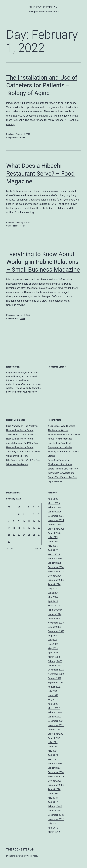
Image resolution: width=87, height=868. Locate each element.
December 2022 (56, 670)
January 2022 (55, 717)
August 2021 (54, 738)
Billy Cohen (12, 460)
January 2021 (55, 768)
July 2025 (53, 537)
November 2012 (56, 819)
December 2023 (56, 618)
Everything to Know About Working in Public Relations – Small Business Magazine (43, 262)
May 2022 (53, 700)
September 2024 (56, 580)
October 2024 (55, 576)
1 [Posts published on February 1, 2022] (14, 514)
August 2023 (54, 636)
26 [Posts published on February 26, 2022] (34, 535)
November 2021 (56, 725)
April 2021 (53, 755)
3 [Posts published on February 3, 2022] (24, 514)
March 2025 (54, 554)
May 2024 (53, 597)
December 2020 (56, 772)
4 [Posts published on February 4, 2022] (29, 514)
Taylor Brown (13, 434)
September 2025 (56, 529)
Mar (38, 548)
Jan (10, 548)
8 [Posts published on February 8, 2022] (14, 521)
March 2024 (54, 606)
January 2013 (55, 811)
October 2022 (55, 678)
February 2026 (55, 507)
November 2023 (56, 623)
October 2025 (55, 525)
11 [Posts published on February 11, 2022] (29, 521)
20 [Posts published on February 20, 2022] (39, 528)
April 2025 (53, 550)
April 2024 (53, 601)
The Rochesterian (43, 7)
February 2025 (55, 559)
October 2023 (55, 627)
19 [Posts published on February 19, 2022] (34, 528)
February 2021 (55, 764)
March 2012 (54, 832)
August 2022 (54, 687)
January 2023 (55, 665)
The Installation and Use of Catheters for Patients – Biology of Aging (42, 85)
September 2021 (56, 734)
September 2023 (56, 631)
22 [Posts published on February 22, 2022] (14, 535)
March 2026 (54, 503)
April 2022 (53, 704)
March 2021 (54, 759)
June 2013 (53, 794)
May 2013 (53, 798)
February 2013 (55, 806)
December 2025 (56, 516)
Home (23, 138)
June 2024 (53, 593)
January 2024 (55, 614)
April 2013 (53, 802)
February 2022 (55, 712)
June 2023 (53, 644)
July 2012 (53, 823)
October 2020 (55, 781)
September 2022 (56, 683)
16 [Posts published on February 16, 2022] (19, 528)
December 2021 (56, 721)
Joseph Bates (13, 443)
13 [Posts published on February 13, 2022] (39, 521)
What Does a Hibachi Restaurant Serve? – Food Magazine (40, 174)
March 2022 (54, 708)
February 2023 (55, 661)
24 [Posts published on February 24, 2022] (24, 535)
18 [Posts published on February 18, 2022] (29, 528)
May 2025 (53, 546)
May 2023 (53, 648)
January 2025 (55, 563)
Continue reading (24, 212)
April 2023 (53, 653)
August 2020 (54, 789)
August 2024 (54, 584)
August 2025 (54, 533)
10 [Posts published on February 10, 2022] (24, 521)
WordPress (32, 856)
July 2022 (53, 691)
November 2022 (56, 674)
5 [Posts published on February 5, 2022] (34, 514)
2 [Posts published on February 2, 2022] (19, 514)
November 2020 (56, 776)
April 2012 (53, 828)
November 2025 (56, 520)
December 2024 (56, 567)
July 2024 (53, 589)
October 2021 (55, 730)
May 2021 (53, 751)
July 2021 (53, 742)
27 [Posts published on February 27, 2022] (39, 535)
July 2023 (53, 640)
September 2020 (56, 785)
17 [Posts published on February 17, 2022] (24, 528)
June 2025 (53, 542)
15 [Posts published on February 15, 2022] (14, 528)
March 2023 (54, 657)
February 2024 (55, 610)
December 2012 (56, 815)
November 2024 (56, 571)
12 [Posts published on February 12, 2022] (34, 521)
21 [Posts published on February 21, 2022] (9, 535)
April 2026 (53, 499)
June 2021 (53, 747)
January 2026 (55, 512)
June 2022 (53, 695)
